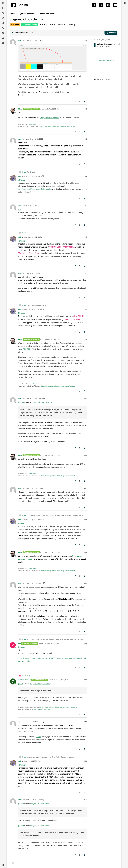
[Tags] (3, 13)
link (19, 209)
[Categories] (3, 3)
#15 (85, 583)
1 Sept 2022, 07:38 (36, 800)
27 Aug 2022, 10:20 (35, 519)
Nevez (20, 40)
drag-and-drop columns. (42, 402)
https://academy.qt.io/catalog (42, 709)
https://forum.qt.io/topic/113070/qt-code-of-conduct (58, 126)
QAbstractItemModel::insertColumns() (34, 189)
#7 (86, 273)
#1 (86, 40)
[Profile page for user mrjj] (13, 645)
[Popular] (3, 18)
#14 (85, 552)
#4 (86, 176)
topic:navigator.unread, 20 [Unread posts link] (106, 60)
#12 (85, 488)
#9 (86, 339)
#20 (85, 800)
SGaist (20, 109)
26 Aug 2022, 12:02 (36, 273)
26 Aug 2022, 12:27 (36, 398)
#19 (85, 761)
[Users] (3, 23)
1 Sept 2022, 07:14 (36, 722)
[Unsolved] (3, 43)
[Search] (3, 33)
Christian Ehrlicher (24, 680)
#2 (86, 109)
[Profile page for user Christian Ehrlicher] (13, 681)
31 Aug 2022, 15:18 (62, 680)
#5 (86, 206)
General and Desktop (29, 25)
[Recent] (3, 8)
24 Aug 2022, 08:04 (36, 40)
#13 (85, 519)
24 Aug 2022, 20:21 (54, 109)
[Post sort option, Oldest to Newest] (20, 33)
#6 (86, 237)
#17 (85, 680)
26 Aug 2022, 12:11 (35, 309)
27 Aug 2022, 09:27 (36, 488)
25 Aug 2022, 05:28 (36, 139)
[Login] (125, 3)
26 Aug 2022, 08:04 (35, 237)
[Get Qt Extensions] (3, 38)
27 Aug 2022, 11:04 (54, 552)
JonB (19, 176)
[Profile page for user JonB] (13, 178)
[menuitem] (125, 3)
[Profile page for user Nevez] (13, 42)
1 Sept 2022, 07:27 (35, 761)
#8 (86, 309)
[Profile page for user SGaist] (13, 111)
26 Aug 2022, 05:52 (36, 206)
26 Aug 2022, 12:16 (54, 339)
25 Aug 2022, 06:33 (35, 176)
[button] (3, 865)
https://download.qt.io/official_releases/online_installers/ (59, 707)
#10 (85, 398)
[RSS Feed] (32, 33)
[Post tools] (85, 102)
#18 (85, 722)
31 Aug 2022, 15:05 (36, 583)
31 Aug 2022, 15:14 (52, 643)
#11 (85, 455)
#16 (85, 643)
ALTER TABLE (27, 349)
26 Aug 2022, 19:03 (54, 455)
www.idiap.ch (33, 124)
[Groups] (3, 28)
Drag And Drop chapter (50, 118)
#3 (86, 139)
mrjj (19, 643)
